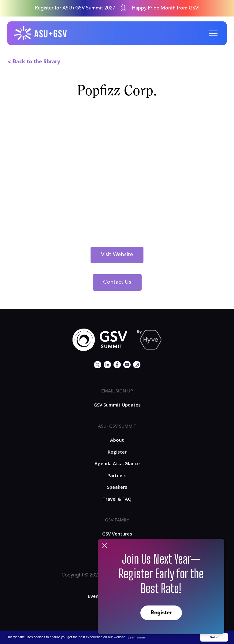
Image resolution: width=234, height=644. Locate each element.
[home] (41, 33)
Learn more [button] (136, 637)
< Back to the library (34, 62)
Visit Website (117, 255)
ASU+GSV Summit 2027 (89, 8)
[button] (213, 33)
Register (161, 613)
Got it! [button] (214, 637)
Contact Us (117, 282)
